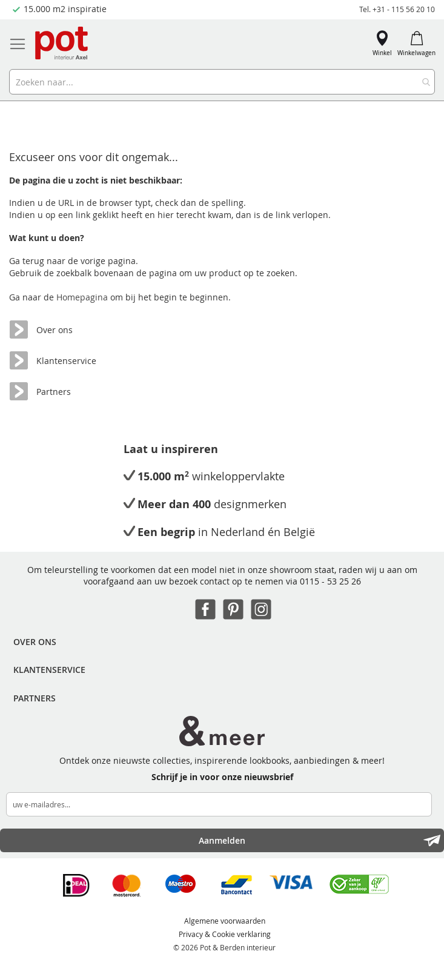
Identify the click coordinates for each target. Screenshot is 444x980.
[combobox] (222, 82)
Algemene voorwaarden (225, 921)
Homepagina (83, 297)
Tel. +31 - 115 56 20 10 (397, 9)
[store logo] (62, 44)
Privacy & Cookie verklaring (225, 934)
